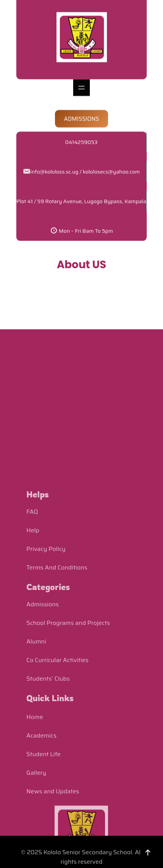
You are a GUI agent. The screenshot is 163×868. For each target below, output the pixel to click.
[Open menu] (81, 78)
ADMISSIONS (82, 109)
